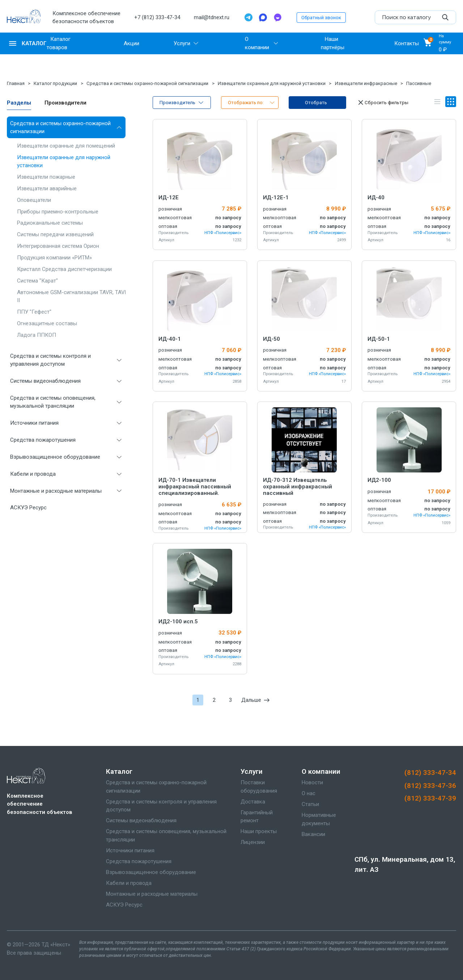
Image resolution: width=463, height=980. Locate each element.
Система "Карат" (37, 281)
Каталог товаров (59, 43)
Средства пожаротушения (43, 440)
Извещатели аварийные (47, 188)
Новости (312, 782)
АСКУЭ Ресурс (28, 508)
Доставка (253, 802)
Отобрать (316, 103)
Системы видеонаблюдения (45, 381)
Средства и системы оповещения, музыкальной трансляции (53, 402)
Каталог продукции (55, 83)
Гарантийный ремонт (257, 817)
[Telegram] (249, 17)
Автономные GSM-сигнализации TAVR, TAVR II (73, 296)
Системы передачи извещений (55, 234)
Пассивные (419, 83)
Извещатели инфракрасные (366, 83)
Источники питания (34, 423)
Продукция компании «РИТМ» (54, 258)
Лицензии (253, 842)
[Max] (263, 17)
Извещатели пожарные (46, 177)
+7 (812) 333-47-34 (157, 17)
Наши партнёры (333, 43)
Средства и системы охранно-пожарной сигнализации (147, 83)
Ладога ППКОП (37, 335)
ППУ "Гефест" (34, 312)
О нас (309, 793)
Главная (16, 83)
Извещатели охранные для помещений (66, 146)
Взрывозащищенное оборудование (55, 457)
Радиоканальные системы (50, 223)
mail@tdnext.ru (212, 17)
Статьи (310, 804)
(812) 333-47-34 (430, 773)
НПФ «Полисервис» (223, 233)
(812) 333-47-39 (430, 798)
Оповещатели (34, 200)
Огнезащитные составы (47, 323)
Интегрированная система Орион (58, 246)
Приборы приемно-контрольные (58, 212)
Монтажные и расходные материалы (56, 491)
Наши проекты (259, 831)
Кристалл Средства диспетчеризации (64, 269)
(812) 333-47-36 (430, 786)
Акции (131, 43)
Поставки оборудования (259, 787)
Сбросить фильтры (383, 102)
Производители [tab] (65, 103)
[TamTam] (277, 17)
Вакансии (313, 834)
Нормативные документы (319, 819)
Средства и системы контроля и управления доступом (50, 360)
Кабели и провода (33, 474)
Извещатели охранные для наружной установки (272, 83)
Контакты (407, 43)
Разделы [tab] (19, 103)
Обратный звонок (321, 18)
